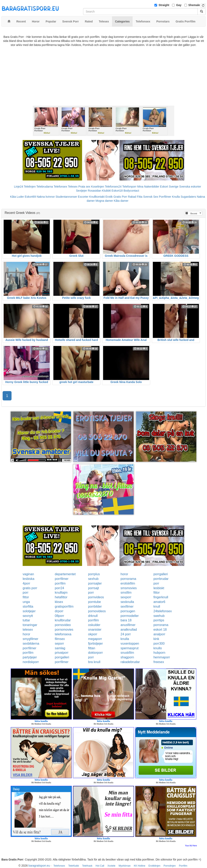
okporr (93, 634)
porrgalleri (161, 574)
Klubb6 (106, 191)
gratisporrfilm (64, 606)
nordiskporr (31, 662)
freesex (159, 662)
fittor (157, 593)
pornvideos (96, 597)
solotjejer (29, 611)
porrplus (94, 574)
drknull (93, 616)
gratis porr (30, 588)
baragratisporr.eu (39, 866)
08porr (59, 616)
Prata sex (84, 187)
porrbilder (95, 606)
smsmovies (129, 588)
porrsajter (95, 583)
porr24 (59, 588)
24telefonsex (163, 611)
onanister (95, 630)
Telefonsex (60, 187)
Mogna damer (104, 201)
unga (26, 602)
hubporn (159, 653)
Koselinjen (98, 187)
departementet (65, 574)
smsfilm (126, 593)
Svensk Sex (151, 197)
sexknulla (127, 602)
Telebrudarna (45, 187)
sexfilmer (127, 606)
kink (156, 639)
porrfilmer (62, 579)
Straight (164, 5)
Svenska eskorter (190, 187)
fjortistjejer (96, 644)
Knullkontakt (97, 197)
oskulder (94, 625)
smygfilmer (30, 639)
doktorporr (96, 653)
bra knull (94, 662)
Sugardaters (188, 197)
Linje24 (18, 187)
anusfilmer (128, 625)
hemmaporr (162, 657)
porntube (95, 602)
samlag (60, 648)
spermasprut (129, 648)
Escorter (83, 197)
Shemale (194, 5)
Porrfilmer (165, 197)
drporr (59, 611)
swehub (159, 616)
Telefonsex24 (113, 187)
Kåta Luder (17, 197)
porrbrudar (161, 579)
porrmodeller (130, 616)
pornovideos (97, 611)
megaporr (95, 639)
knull (157, 606)
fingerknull (161, 597)
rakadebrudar (130, 662)
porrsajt (93, 588)
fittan (92, 648)
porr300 (159, 644)
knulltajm (61, 593)
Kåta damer (121, 201)
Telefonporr (129, 187)
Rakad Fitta (135, 197)
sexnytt (28, 616)
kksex (59, 602)
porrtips (159, 620)
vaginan (28, 574)
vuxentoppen (130, 644)
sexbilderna (31, 644)
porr (156, 583)
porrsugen (128, 611)
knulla (125, 639)
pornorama (128, 579)
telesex (28, 630)
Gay (179, 5)
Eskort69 (30, 197)
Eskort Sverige (169, 187)
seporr (59, 644)
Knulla (176, 197)
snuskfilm (127, 653)
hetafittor (61, 597)
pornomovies (64, 630)
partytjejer (30, 657)
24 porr (126, 634)
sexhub (93, 579)
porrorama (161, 625)
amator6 (159, 602)
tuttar (26, 620)
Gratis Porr (120, 197)
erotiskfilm (128, 583)
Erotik (109, 197)
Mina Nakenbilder (148, 187)
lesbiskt (159, 588)
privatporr (62, 653)
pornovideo (63, 625)
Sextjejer (81, 191)
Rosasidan (94, 191)
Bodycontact (131, 191)
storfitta (28, 606)
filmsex (60, 639)
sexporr (126, 597)
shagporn (127, 657)
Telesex (73, 187)
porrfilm (60, 583)
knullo (158, 648)
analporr (159, 634)
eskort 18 (160, 630)
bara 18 (126, 620)
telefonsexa (63, 634)
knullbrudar (63, 620)
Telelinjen (30, 187)
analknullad (129, 630)
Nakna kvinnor (46, 197)
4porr (26, 583)
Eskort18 (117, 191)
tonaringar (30, 625)
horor (124, 574)
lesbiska (29, 579)
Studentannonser (66, 197)
